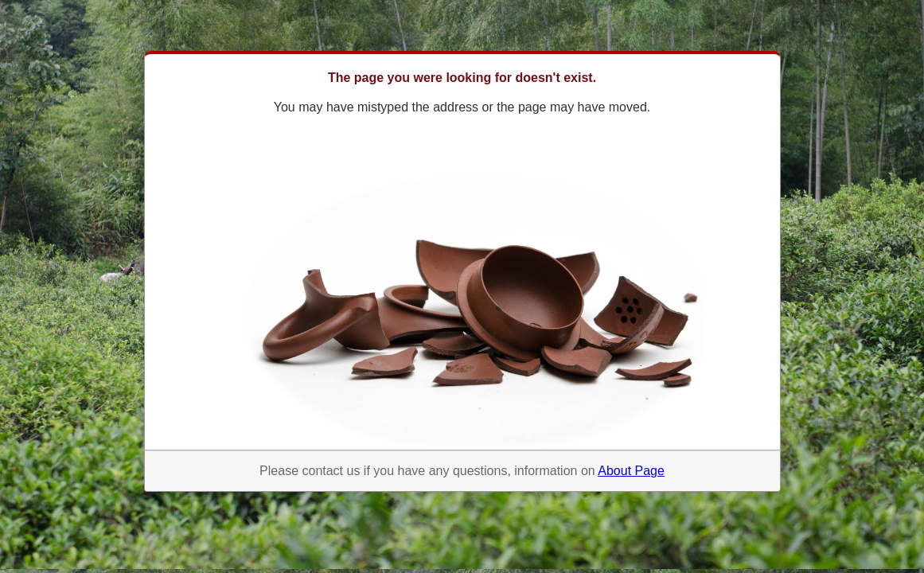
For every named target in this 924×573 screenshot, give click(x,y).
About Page (631, 471)
